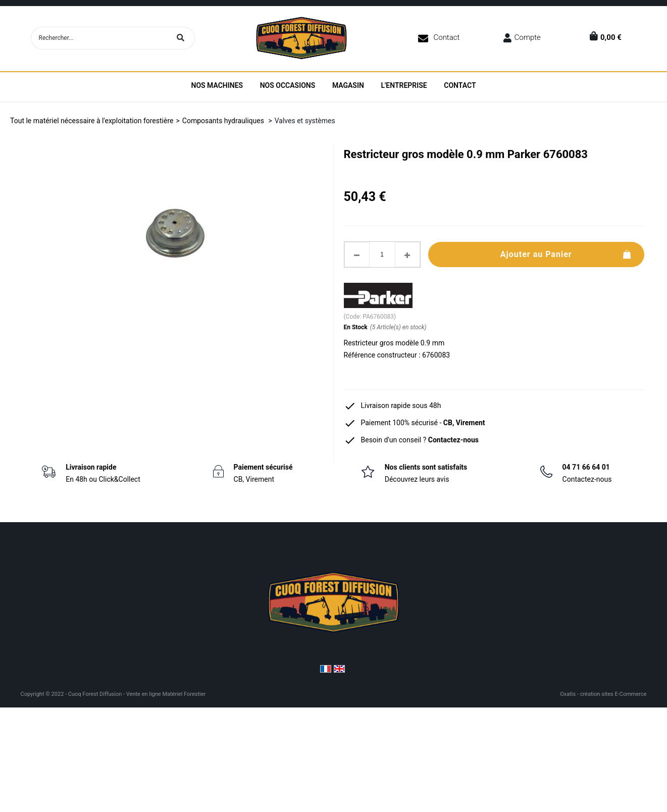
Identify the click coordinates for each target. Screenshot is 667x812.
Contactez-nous (453, 440)
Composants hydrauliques (224, 121)
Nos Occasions (288, 85)
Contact (446, 37)
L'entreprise (404, 85)
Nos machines (217, 85)
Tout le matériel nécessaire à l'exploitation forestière (92, 121)
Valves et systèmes (305, 121)
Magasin (348, 85)
